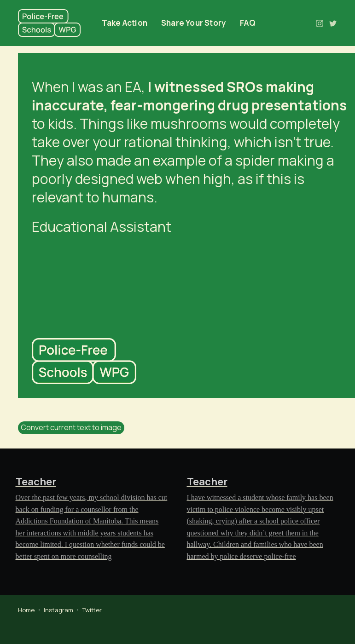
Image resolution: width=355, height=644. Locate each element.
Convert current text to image (71, 427)
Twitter (92, 610)
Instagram (58, 610)
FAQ (248, 23)
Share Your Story (194, 23)
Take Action (125, 23)
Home (26, 610)
